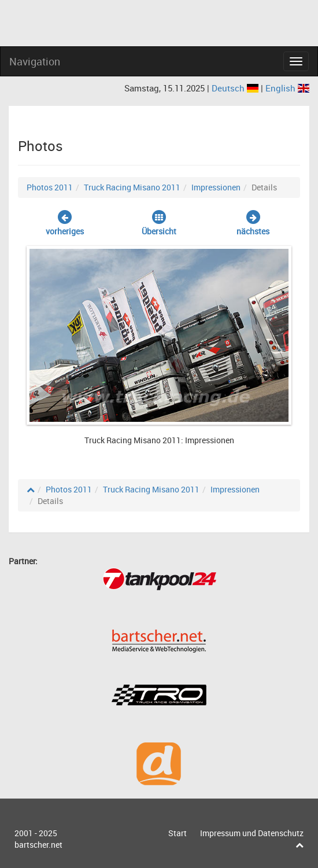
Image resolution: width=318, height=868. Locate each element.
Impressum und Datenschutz (252, 833)
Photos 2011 (50, 187)
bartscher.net (38, 845)
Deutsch (236, 88)
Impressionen (216, 187)
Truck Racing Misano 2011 (132, 187)
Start (178, 833)
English (287, 88)
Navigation (35, 61)
